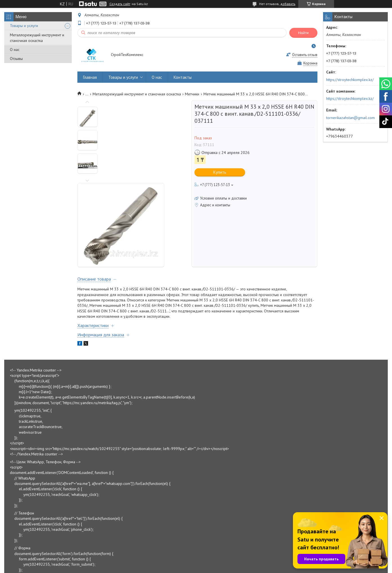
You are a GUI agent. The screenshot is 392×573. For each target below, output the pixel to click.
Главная (90, 77)
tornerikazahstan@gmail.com (350, 118)
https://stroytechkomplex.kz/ (350, 80)
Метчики (192, 94)
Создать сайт (120, 4)
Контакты (183, 77)
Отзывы (16, 59)
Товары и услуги (24, 26)
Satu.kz (221, 562)
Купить (220, 172)
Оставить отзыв (305, 55)
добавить (288, 4)
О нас (15, 50)
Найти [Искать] (303, 33)
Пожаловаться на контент (216, 568)
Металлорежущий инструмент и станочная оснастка (37, 38)
